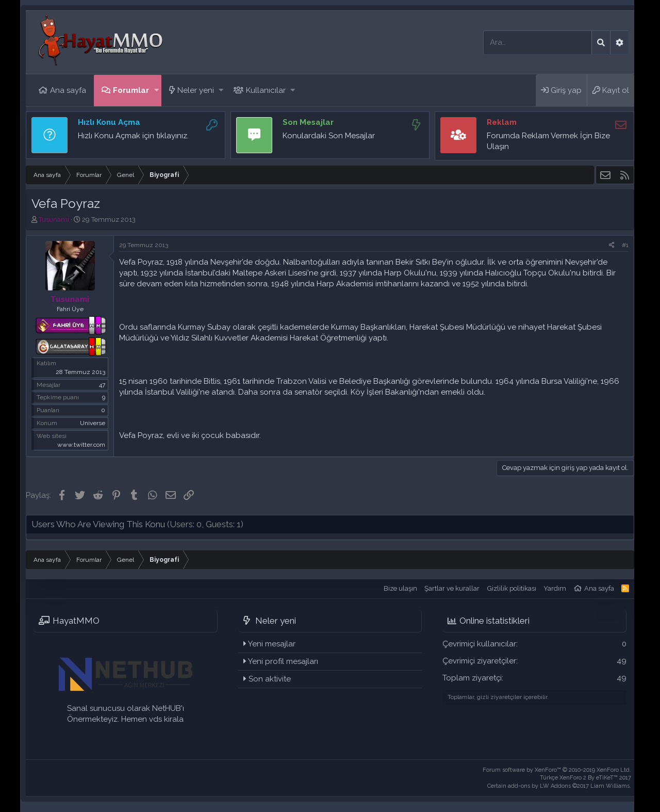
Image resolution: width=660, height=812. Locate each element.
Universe (93, 423)
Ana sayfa (68, 90)
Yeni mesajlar (272, 644)
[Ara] (538, 43)
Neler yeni (196, 90)
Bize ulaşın (400, 588)
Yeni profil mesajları (283, 661)
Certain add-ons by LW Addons (559, 786)
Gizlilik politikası (512, 588)
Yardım (555, 588)
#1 (625, 245)
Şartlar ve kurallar (452, 588)
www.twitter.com (81, 445)
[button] (156, 91)
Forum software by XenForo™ (557, 770)
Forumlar (131, 90)
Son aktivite (270, 679)
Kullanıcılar (266, 90)
